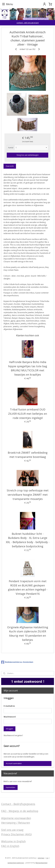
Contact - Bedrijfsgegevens (18, 804)
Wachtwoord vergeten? (13, 735)
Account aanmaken (14, 763)
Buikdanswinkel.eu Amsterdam (17, 662)
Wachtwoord (10, 717)
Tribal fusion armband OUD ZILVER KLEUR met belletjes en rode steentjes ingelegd (28, 414)
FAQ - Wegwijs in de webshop (20, 811)
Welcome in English (13, 841)
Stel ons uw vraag (12, 830)
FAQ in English (10, 846)
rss (47, 858)
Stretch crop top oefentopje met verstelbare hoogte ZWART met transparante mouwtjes (28, 495)
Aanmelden (10, 787)
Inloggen (9, 729)
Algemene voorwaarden (16, 818)
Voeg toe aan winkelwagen (28, 155)
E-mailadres (9, 706)
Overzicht (10, 166)
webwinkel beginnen (16, 863)
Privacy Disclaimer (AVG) (16, 834)
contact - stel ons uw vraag (28, 23)
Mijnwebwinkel (41, 863)
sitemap (41, 858)
